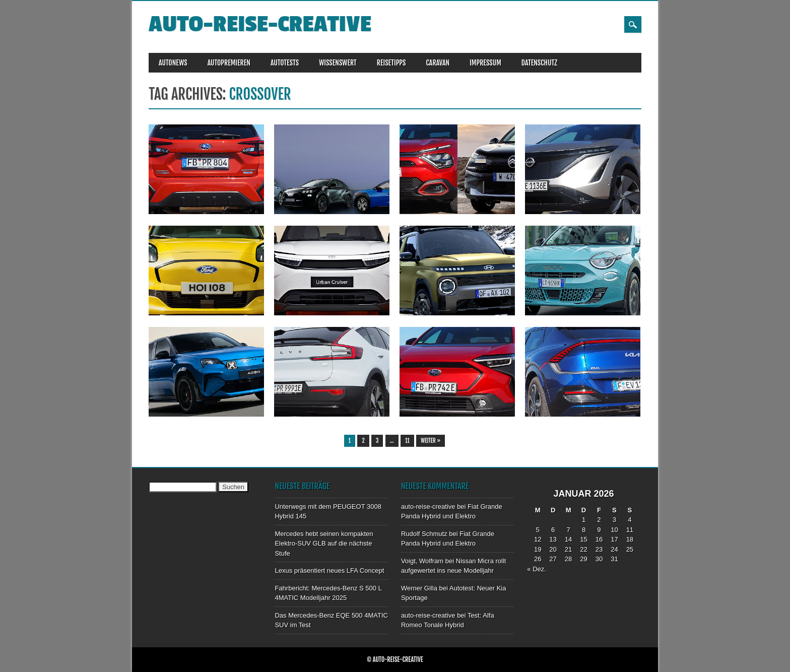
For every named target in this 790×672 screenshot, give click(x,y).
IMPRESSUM (485, 63)
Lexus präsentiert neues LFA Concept (329, 570)
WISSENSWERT (338, 63)
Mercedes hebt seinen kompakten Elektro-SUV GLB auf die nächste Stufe (324, 544)
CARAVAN (438, 63)
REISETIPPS (391, 63)
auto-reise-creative (260, 24)
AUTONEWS (173, 63)
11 (407, 441)
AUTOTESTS (285, 63)
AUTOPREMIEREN (229, 63)
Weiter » (431, 441)
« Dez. (537, 569)
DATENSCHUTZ (539, 63)
